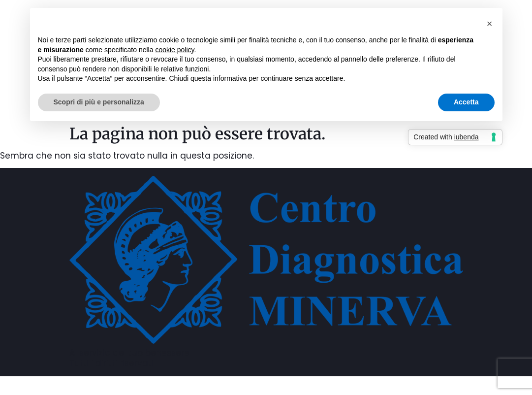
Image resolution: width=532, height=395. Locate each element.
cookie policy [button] (174, 50)
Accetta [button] (466, 102)
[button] (490, 24)
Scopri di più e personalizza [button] (99, 102)
